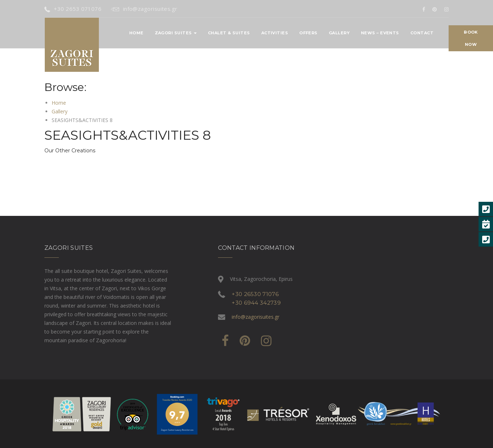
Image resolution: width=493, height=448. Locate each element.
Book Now (471, 38)
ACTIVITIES (275, 33)
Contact (422, 33)
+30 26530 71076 (255, 294)
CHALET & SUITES (229, 33)
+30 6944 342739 (256, 303)
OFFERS (308, 33)
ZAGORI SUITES (176, 33)
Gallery (339, 33)
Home (136, 33)
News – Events (380, 33)
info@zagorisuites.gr (144, 9)
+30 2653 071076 (73, 9)
